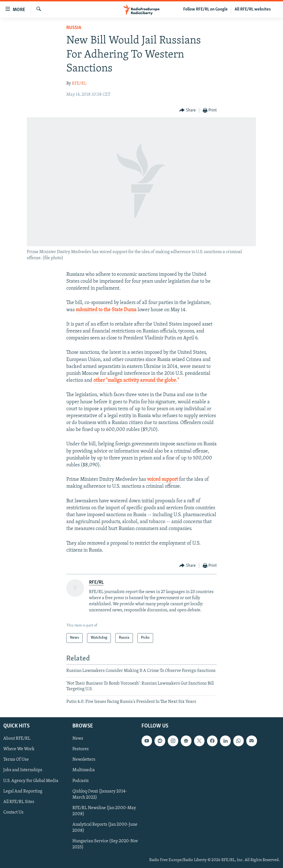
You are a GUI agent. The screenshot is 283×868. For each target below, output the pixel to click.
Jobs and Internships (23, 770)
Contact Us (13, 812)
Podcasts (81, 781)
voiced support (163, 480)
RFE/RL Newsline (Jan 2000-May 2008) (104, 811)
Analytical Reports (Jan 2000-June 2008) (105, 828)
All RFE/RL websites (253, 9)
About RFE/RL (17, 739)
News (78, 739)
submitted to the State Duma (106, 310)
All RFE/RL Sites (19, 802)
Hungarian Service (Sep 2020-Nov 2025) (105, 844)
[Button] (188, 111)
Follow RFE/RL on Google (205, 9)
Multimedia (84, 770)
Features (81, 749)
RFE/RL (79, 84)
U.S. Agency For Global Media (31, 781)
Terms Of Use (16, 760)
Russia (74, 28)
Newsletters (84, 760)
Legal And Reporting (23, 791)
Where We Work (19, 749)
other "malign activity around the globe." (136, 380)
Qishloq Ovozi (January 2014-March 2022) (100, 794)
